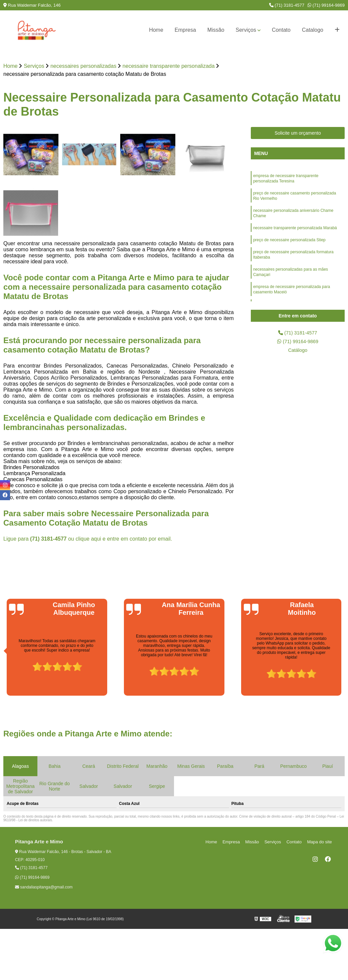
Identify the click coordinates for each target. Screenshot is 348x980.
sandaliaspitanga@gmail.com (44, 888)
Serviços (246, 30)
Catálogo (298, 352)
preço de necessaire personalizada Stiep (289, 246)
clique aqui (88, 539)
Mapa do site (320, 843)
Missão (216, 30)
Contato (281, 30)
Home (156, 30)
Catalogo (313, 30)
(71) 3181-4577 (287, 5)
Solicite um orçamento (298, 134)
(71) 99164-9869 (326, 5)
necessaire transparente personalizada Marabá (295, 233)
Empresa (185, 30)
